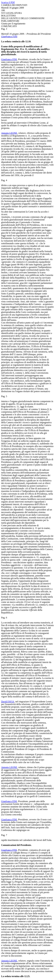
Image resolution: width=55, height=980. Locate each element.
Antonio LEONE (9, 133)
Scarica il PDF (8, 2)
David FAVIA (8, 702)
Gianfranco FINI (9, 36)
